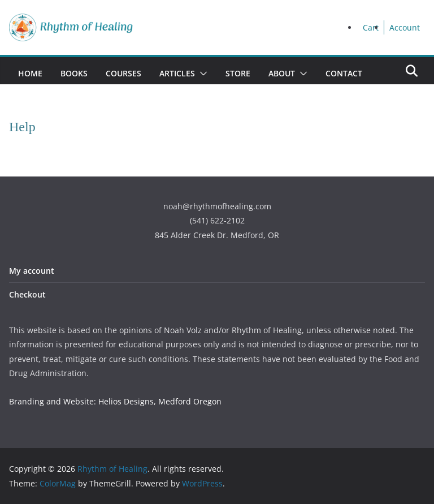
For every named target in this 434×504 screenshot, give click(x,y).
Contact (344, 73)
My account (32, 271)
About (282, 73)
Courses (123, 73)
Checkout (27, 294)
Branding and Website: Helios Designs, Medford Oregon (115, 401)
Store (238, 73)
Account (405, 27)
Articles (177, 73)
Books (74, 73)
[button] (201, 74)
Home (30, 73)
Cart (371, 27)
